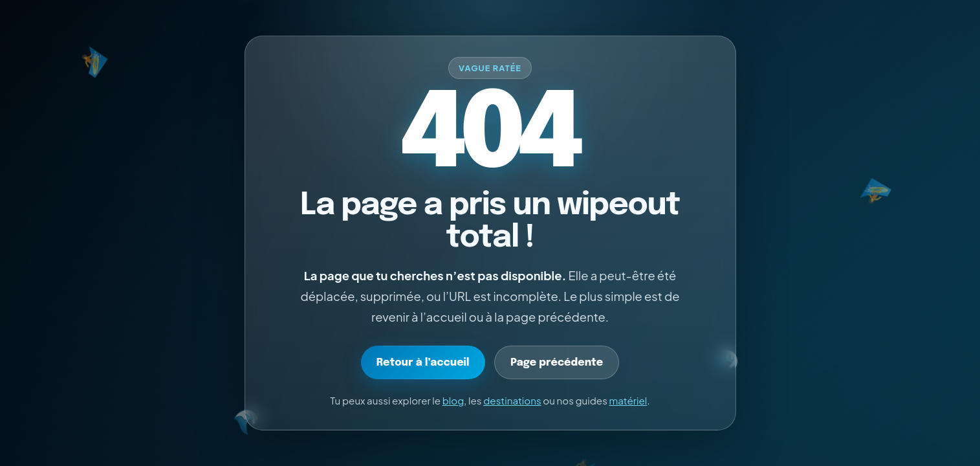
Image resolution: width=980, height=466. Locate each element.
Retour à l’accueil (423, 363)
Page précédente (557, 363)
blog (453, 400)
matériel (628, 400)
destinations (512, 400)
